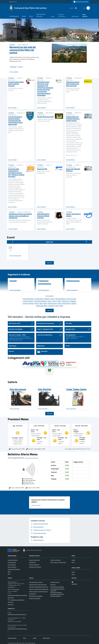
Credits (35, 638)
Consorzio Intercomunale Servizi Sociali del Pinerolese (16, 84)
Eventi (73, 574)
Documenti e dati (12, 562)
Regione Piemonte (13, 2)
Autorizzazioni (32, 562)
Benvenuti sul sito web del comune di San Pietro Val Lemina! (23, 50)
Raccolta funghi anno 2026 (45, 117)
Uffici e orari (11, 602)
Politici (9, 572)
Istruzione (25, 304)
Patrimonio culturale (52, 304)
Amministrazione (14, 16)
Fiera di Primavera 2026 (15, 256)
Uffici (9, 574)
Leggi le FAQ (53, 591)
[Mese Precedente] (13, 242)
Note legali (53, 585)
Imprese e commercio (55, 560)
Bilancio (52, 299)
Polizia (60, 304)
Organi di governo (12, 567)
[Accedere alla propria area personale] (81, 2)
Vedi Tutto (50, 263)
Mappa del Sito (47, 638)
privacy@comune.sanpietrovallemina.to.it (17, 630)
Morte (41, 304)
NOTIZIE (13, 45)
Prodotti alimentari (66, 304)
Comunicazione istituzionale (40, 301)
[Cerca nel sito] (88, 8)
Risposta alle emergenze (42, 306)
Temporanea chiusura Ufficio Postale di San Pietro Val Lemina (73, 84)
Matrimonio (31, 304)
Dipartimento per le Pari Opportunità (38, 585)
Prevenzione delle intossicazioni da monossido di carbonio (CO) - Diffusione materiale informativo (16, 173)
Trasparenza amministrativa (62, 15)
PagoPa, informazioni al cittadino (73, 215)
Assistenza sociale (39, 299)
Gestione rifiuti (65, 301)
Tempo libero (51, 306)
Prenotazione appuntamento (57, 594)
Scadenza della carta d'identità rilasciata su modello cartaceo (73, 119)
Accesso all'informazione (28, 299)
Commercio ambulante (28, 301)
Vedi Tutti (50, 310)
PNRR (61, 306)
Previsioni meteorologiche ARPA (36, 449)
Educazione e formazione (35, 567)
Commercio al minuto (71, 299)
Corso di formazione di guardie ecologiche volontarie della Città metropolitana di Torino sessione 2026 (15, 121)
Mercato (37, 304)
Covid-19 (54, 301)
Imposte (53, 16)
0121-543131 (16, 589)
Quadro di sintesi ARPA (33, 488)
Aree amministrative (13, 560)
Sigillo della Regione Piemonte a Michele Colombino (43, 216)
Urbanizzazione (75, 16)
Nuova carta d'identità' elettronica (73, 170)
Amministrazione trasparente (57, 589)
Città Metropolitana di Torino (36, 582)
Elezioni (59, 301)
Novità (24, 16)
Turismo (57, 306)
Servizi (31, 16)
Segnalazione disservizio (56, 592)
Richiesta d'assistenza (56, 596)
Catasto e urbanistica (34, 565)
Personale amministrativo (14, 569)
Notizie (73, 560)
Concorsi (49, 301)
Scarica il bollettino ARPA (17, 488)
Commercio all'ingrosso (60, 299)
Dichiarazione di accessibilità (36, 596)
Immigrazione (73, 301)
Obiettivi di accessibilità (35, 598)
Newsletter (74, 584)
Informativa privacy (55, 582)
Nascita (45, 304)
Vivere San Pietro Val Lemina (41, 15)
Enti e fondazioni (12, 565)
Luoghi (73, 572)
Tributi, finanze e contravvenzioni (58, 562)
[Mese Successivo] (86, 242)
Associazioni (47, 299)
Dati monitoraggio (12, 638)
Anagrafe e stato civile (34, 560)
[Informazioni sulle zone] (31, 458)
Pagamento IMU (42, 169)
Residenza (74, 304)
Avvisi (73, 562)
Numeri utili (11, 605)
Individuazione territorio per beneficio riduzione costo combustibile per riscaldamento (20, 216)
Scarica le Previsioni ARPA (17, 449)
